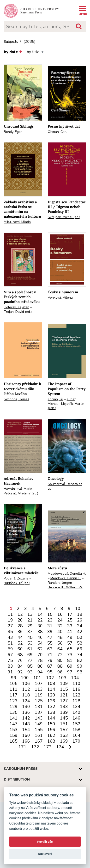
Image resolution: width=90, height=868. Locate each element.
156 (51, 730)
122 (76, 695)
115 (64, 689)
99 (14, 678)
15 (50, 614)
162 (51, 735)
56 (60, 643)
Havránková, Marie (18, 489)
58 (80, 643)
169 (64, 741)
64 (60, 649)
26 (80, 620)
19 (10, 620)
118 (26, 695)
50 (80, 637)
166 (26, 741)
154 (26, 730)
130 (26, 707)
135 (14, 712)
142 (26, 718)
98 (80, 672)
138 (51, 712)
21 (30, 620)
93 (30, 672)
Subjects (11, 42)
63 (50, 649)
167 (39, 741)
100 (25, 678)
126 (51, 701)
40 (60, 632)
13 (30, 614)
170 (76, 741)
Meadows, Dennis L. (66, 578)
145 (64, 718)
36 (20, 632)
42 (80, 632)
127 (64, 701)
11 (10, 614)
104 (75, 678)
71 (50, 655)
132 (51, 707)
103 (63, 678)
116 (76, 689)
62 (40, 649)
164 (76, 735)
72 (60, 655)
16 (60, 614)
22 (40, 620)
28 (20, 626)
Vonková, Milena (60, 298)
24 (60, 620)
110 (76, 683)
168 (51, 741)
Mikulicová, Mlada (17, 222)
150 (51, 724)
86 (40, 666)
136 (26, 712)
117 (14, 695)
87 (50, 666)
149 (39, 724)
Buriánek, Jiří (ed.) (17, 583)
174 (60, 747)
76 (20, 660)
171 (22, 747)
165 (14, 741)
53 (30, 643)
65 (70, 649)
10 (78, 609)
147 (14, 724)
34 (80, 626)
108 (51, 683)
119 (39, 695)
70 (40, 655)
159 (14, 735)
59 (10, 649)
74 (80, 655)
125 (39, 701)
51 (10, 643)
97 (70, 672)
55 (50, 643)
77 (30, 660)
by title (35, 52)
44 (20, 637)
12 (20, 614)
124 (26, 701)
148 (26, 724)
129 (14, 707)
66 (80, 649)
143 (39, 718)
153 (14, 730)
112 (26, 689)
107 (39, 683)
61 (30, 649)
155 (39, 730)
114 (51, 689)
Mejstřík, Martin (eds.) (66, 406)
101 (37, 678)
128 (76, 701)
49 (70, 637)
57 (70, 643)
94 (40, 672)
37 (30, 632)
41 (70, 632)
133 (64, 707)
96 (60, 672)
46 (40, 637)
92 (20, 672)
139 (64, 712)
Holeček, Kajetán (17, 307)
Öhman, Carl (57, 132)
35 (10, 632)
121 (64, 695)
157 (64, 730)
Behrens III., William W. (65, 587)
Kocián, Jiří (55, 399)
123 (14, 701)
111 (14, 689)
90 (80, 666)
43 (10, 637)
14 (40, 614)
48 (60, 637)
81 (70, 660)
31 (50, 626)
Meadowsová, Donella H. (67, 574)
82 (80, 660)
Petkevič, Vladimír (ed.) (21, 493)
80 (60, 660)
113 (39, 689)
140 (76, 712)
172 (35, 747)
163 (64, 735)
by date (13, 52)
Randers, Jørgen (60, 583)
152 (76, 724)
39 (50, 632)
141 (14, 718)
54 (40, 643)
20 (20, 620)
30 (40, 626)
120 (51, 695)
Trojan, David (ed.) (18, 312)
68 (20, 655)
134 (76, 707)
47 (50, 637)
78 (40, 660)
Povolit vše (45, 842)
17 (70, 614)
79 (50, 660)
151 (64, 724)
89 (70, 666)
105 (14, 683)
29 (30, 626)
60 (20, 649)
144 (51, 718)
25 (70, 620)
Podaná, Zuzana (16, 578)
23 (50, 620)
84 (20, 666)
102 (50, 678)
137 (39, 712)
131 (39, 707)
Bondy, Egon (13, 132)
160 (26, 735)
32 (60, 626)
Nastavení (45, 854)
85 (30, 666)
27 (10, 626)
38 (40, 632)
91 (10, 672)
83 (10, 666)
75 (10, 660)
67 (10, 655)
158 (76, 730)
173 (48, 747)
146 (76, 718)
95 (50, 672)
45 (30, 637)
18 (80, 614)
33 (70, 626)
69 (30, 655)
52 (20, 643)
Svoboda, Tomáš (17, 399)
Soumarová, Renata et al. (65, 486)
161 (39, 735)
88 (60, 666)
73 (70, 655)
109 (64, 683)
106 (26, 683)
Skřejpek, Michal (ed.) (64, 217)
